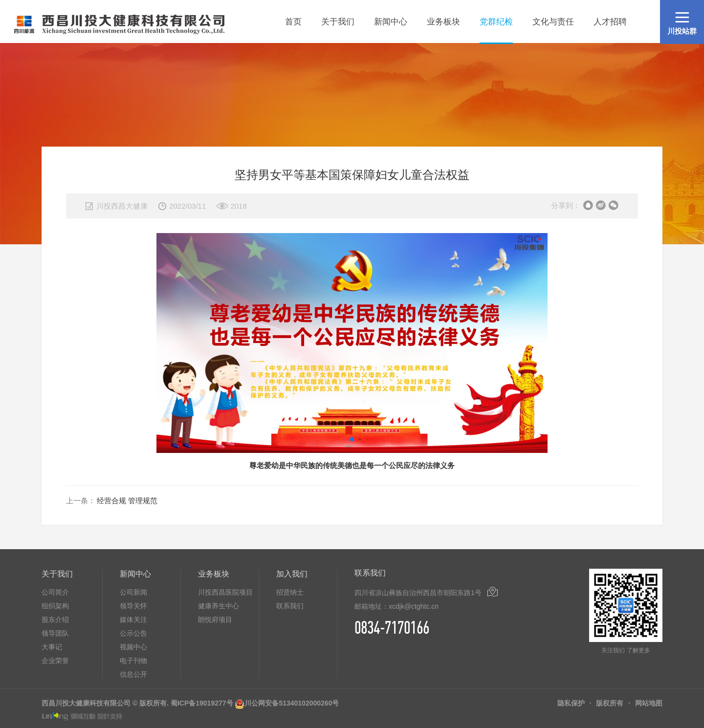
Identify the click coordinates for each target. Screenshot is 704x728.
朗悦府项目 (215, 620)
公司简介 (55, 592)
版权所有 (610, 703)
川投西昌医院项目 (225, 592)
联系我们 (290, 606)
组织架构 (55, 606)
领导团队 (55, 633)
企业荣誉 (55, 661)
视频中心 (133, 647)
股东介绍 (55, 620)
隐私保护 (571, 703)
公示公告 (133, 633)
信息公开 (133, 674)
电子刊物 (133, 661)
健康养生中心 (219, 606)
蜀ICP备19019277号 (202, 703)
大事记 (52, 647)
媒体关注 (133, 620)
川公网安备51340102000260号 (292, 703)
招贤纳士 (290, 592)
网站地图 (649, 703)
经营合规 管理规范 (127, 501)
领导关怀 (133, 606)
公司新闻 (133, 592)
